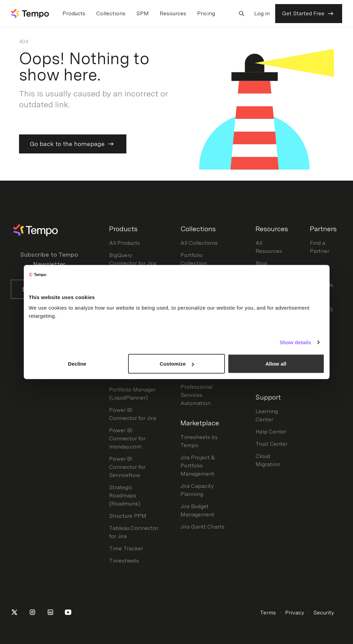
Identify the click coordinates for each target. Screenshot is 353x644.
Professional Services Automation (196, 395)
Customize (177, 364)
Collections (111, 13)
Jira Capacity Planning (197, 490)
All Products (125, 243)
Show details (295, 342)
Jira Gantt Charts (202, 527)
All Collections (199, 243)
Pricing (206, 13)
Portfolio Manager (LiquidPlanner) (132, 394)
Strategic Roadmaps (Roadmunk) (125, 495)
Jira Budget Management (197, 510)
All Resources (269, 247)
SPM (143, 13)
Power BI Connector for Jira (133, 414)
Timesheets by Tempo (199, 441)
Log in (262, 13)
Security (324, 613)
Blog (261, 263)
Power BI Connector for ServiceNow (127, 467)
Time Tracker (126, 548)
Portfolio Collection (194, 259)
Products (74, 13)
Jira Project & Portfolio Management (198, 466)
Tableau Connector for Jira (134, 532)
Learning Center (267, 415)
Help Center (271, 432)
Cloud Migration (268, 460)
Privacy (295, 613)
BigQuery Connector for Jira (133, 259)
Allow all (276, 364)
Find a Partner (320, 247)
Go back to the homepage (73, 144)
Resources (173, 13)
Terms (268, 613)
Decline (77, 364)
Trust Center (271, 444)
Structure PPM (128, 516)
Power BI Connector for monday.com (127, 438)
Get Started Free (309, 14)
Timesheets (124, 561)
